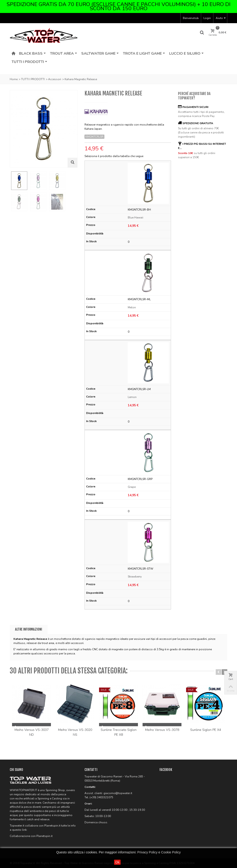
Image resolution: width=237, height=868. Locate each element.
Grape (132, 487)
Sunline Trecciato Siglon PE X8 (119, 732)
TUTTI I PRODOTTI (29, 62)
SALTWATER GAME (100, 54)
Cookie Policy (171, 852)
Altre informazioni (29, 629)
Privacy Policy (147, 852)
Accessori (55, 79)
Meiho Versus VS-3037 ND (32, 732)
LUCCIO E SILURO (186, 54)
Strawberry (135, 577)
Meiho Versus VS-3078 (162, 730)
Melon (132, 307)
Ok (117, 862)
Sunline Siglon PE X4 (206, 730)
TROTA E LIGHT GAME (144, 54)
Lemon (132, 397)
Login (207, 18)
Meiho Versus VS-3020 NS (75, 732)
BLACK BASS (32, 54)
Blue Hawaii (136, 218)
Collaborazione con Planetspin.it (31, 836)
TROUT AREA (64, 54)
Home (14, 79)
